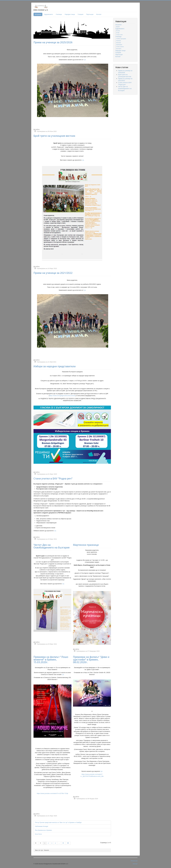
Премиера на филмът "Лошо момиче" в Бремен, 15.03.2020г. (51, 659)
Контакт (99, 14)
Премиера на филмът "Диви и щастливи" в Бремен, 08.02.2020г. (91, 659)
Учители (118, 41)
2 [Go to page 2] (48, 843)
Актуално (38, 14)
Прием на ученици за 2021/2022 (53, 273)
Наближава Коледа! (42, 826)
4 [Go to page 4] (55, 843)
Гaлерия (80, 14)
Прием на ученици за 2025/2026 (53, 42)
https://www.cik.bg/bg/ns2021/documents (62, 396)
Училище (59, 14)
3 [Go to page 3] (52, 843)
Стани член (119, 35)
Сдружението (48, 14)
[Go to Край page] (68, 843)
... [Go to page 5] (59, 843)
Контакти (119, 49)
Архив (118, 27)
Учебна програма (121, 39)
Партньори (90, 14)
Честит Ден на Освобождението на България (51, 546)
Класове (119, 43)
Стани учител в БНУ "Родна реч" (53, 478)
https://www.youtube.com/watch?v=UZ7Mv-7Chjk (52, 793)
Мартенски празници (86, 545)
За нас (118, 31)
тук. (83, 160)
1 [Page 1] (45, 843)
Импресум (134, 861)
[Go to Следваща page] (63, 843)
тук (85, 60)
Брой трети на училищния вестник (54, 136)
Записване (119, 45)
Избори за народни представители (55, 366)
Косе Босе (38, 834)
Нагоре (135, 864)
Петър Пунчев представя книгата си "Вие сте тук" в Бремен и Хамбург (58, 822)
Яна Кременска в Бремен (43, 830)
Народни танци (70, 14)
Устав (118, 33)
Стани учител (120, 47)
